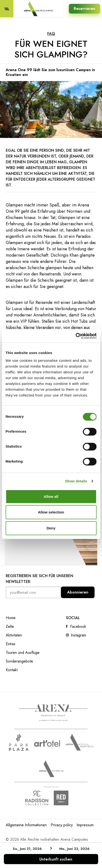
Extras (11, 644)
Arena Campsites (51, 769)
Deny (51, 528)
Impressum (85, 825)
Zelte (10, 627)
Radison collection (37, 798)
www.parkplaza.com (19, 742)
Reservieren (84, 9)
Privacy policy (62, 825)
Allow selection (51, 512)
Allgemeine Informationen (26, 825)
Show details (76, 481)
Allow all (51, 496)
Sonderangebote (19, 661)
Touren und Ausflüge (23, 653)
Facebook (78, 627)
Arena (53, 713)
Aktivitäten (14, 635)
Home (11, 618)
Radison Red (65, 798)
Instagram (78, 635)
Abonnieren (78, 592)
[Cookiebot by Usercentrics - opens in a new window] (75, 336)
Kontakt (12, 670)
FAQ (51, 34)
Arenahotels (79, 742)
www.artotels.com (47, 743)
